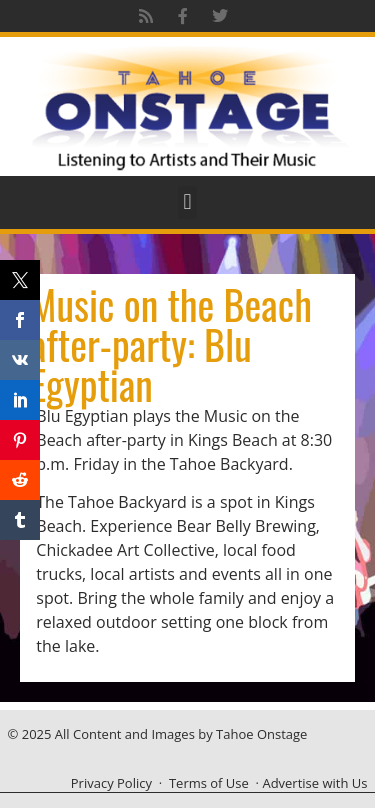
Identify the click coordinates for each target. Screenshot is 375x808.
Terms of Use (209, 783)
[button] (187, 202)
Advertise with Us (314, 783)
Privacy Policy (111, 783)
